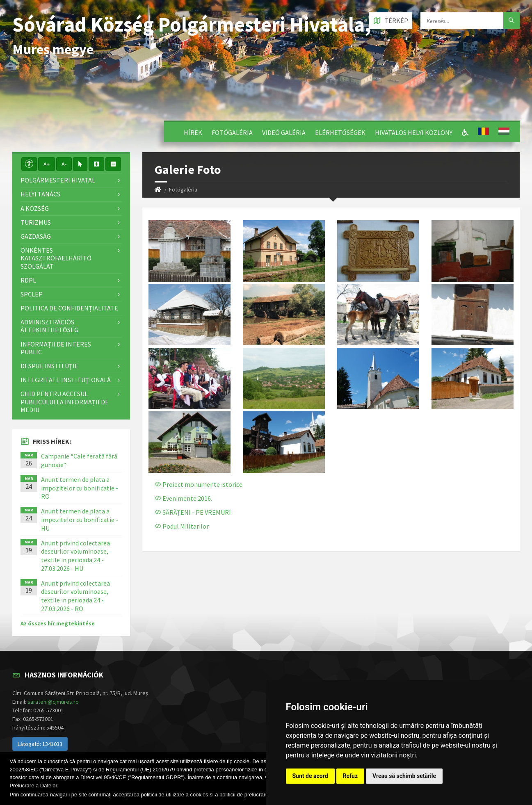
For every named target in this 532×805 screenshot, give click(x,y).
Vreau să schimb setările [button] (404, 776)
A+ (47, 164)
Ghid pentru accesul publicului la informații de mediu (65, 401)
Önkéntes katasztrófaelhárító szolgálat (56, 258)
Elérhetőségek (340, 132)
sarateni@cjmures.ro (53, 702)
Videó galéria (284, 132)
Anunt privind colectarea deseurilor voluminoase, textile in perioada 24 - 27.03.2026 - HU (75, 556)
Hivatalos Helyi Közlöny (414, 132)
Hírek (193, 132)
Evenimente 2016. (183, 498)
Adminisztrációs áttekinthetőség (49, 326)
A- (64, 164)
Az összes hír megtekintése (58, 623)
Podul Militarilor (182, 526)
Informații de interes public (56, 348)
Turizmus (36, 222)
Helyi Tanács (40, 194)
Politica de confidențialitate (69, 308)
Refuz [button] (350, 776)
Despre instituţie (49, 366)
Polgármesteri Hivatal (58, 180)
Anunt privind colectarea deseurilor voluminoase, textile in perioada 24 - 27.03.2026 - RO (75, 596)
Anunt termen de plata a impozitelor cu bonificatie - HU (80, 520)
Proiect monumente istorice (199, 484)
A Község (35, 208)
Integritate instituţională (66, 380)
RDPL (28, 280)
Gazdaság (36, 236)
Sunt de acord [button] (310, 776)
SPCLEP (32, 294)
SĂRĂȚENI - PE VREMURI (193, 512)
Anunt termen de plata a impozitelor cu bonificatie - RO (80, 488)
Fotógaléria (232, 132)
